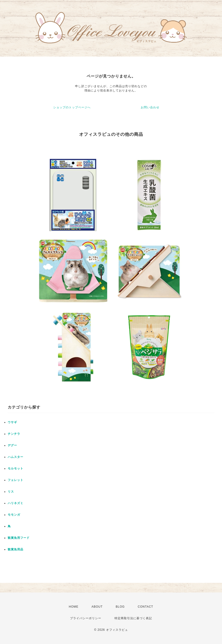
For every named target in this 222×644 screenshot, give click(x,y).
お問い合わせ (150, 107)
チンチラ (14, 434)
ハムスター (16, 457)
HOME (74, 607)
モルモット (16, 468)
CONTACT (146, 607)
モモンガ (14, 515)
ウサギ (12, 422)
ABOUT (97, 607)
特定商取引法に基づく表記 (133, 618)
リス (11, 492)
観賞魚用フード (19, 538)
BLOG (120, 607)
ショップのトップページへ (72, 107)
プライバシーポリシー (86, 618)
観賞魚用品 (16, 549)
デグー (12, 445)
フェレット (16, 480)
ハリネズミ (16, 503)
